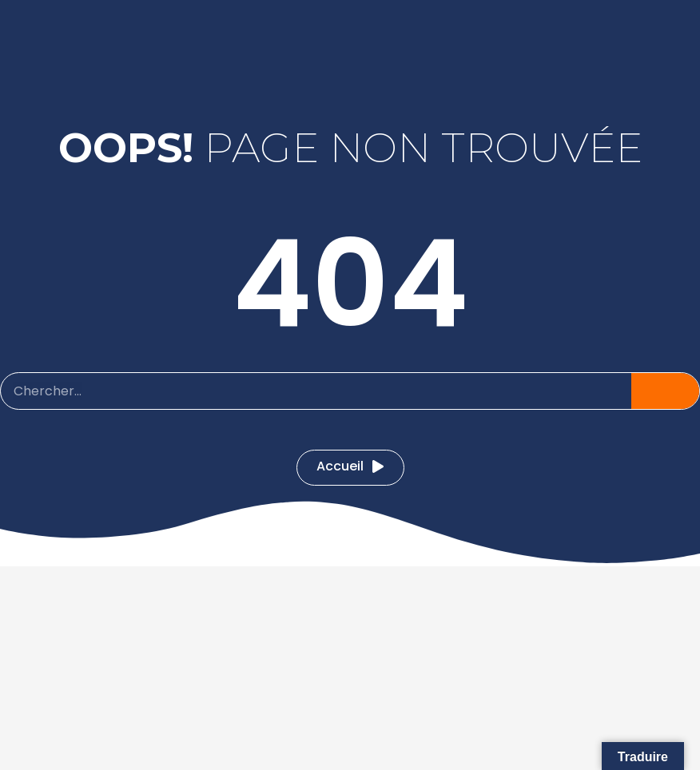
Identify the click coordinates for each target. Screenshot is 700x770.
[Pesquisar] (665, 391)
